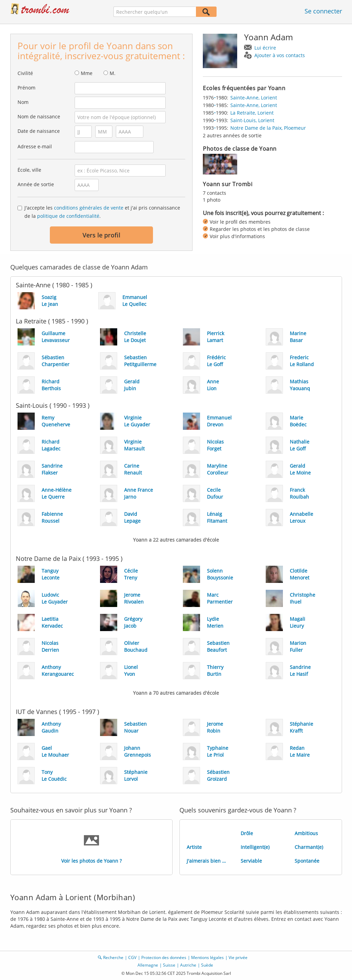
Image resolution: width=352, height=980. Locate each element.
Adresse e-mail (35, 146)
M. (113, 73)
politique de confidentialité (68, 216)
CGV (132, 957)
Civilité (25, 73)
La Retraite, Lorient (252, 113)
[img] (220, 164)
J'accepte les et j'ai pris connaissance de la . (102, 212)
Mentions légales (207, 957)
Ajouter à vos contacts (280, 55)
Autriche (188, 965)
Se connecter (323, 11)
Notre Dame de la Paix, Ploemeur (268, 128)
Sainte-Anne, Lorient (254, 98)
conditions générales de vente (89, 208)
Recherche (113, 957)
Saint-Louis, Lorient (252, 120)
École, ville (29, 170)
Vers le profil (101, 235)
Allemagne (148, 965)
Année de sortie (36, 184)
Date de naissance (39, 131)
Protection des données (164, 957)
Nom (23, 102)
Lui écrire (265, 48)
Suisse (169, 965)
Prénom (26, 88)
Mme (87, 73)
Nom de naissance (39, 116)
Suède (207, 965)
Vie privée (238, 957)
